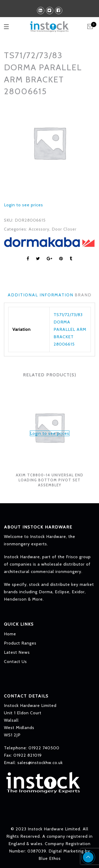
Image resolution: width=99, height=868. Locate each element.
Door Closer (64, 229)
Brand (83, 295)
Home (10, 634)
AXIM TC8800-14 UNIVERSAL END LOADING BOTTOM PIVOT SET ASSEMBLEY (50, 480)
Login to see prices (23, 205)
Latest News (17, 652)
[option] (49, 143)
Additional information (41, 295)
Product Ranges (20, 643)
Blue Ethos (50, 858)
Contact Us (15, 662)
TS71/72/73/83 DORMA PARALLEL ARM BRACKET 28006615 (70, 329)
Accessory (39, 229)
